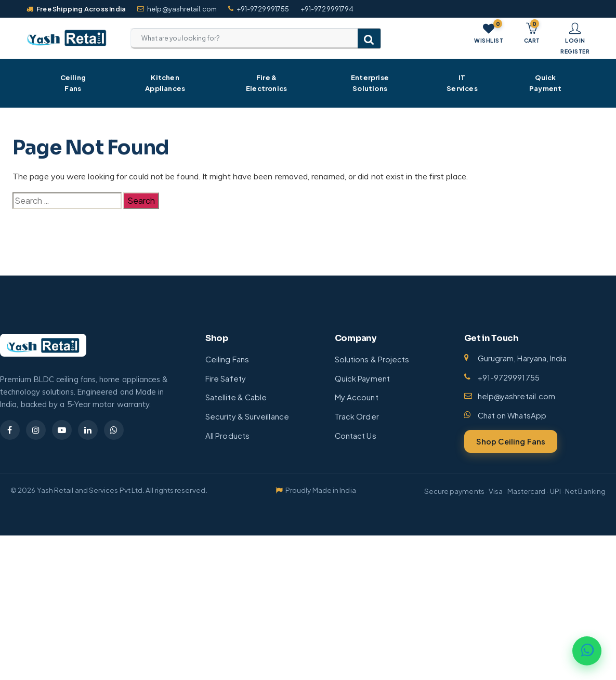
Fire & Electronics (266, 83)
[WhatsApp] (114, 430)
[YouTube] (62, 430)
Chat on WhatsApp (512, 415)
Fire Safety (226, 378)
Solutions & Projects (372, 359)
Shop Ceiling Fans (511, 441)
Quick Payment (545, 83)
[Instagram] (36, 430)
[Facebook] (10, 430)
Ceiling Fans (73, 83)
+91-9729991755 (259, 9)
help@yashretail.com (177, 9)
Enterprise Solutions (370, 83)
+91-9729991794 (327, 9)
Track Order (357, 416)
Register (575, 51)
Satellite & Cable (236, 397)
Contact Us (356, 436)
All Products (227, 436)
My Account (357, 397)
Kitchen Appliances (165, 83)
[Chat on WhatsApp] (587, 651)
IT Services (462, 83)
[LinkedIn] (88, 430)
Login (575, 40)
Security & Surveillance (247, 416)
